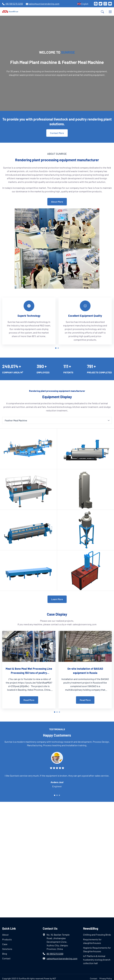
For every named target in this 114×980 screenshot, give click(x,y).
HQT (54, 978)
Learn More (57, 599)
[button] (56, 348)
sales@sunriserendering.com (62, 958)
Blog (5, 954)
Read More (29, 700)
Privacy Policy (106, 978)
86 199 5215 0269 (55, 954)
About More (57, 202)
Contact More (57, 133)
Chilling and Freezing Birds (97, 935)
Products (7, 939)
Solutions (7, 949)
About (5, 935)
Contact (6, 958)
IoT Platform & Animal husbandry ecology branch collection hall (97, 960)
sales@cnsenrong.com (85, 624)
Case (5, 944)
